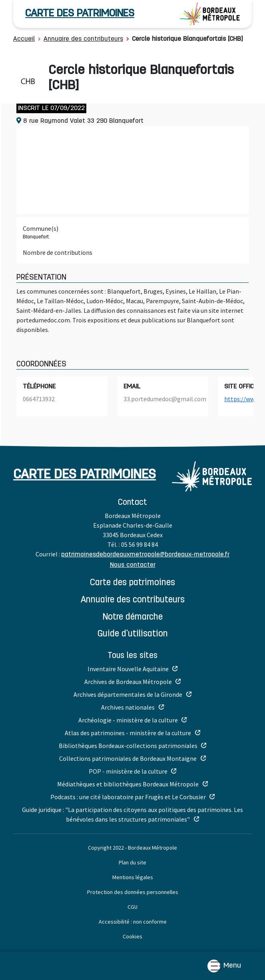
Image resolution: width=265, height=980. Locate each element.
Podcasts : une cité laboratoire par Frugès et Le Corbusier (128, 797)
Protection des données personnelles (133, 892)
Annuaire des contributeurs (83, 39)
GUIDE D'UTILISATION (133, 634)
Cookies (132, 936)
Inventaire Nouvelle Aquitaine (128, 669)
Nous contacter (133, 565)
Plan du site (132, 862)
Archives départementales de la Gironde (128, 694)
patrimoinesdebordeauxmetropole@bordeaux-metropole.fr (145, 555)
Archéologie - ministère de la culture (128, 720)
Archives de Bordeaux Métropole (128, 682)
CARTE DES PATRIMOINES (132, 583)
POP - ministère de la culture (128, 771)
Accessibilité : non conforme (133, 922)
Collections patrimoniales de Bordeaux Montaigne (128, 758)
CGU (132, 907)
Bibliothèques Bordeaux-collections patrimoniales (128, 746)
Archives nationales (128, 707)
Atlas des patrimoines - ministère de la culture (128, 733)
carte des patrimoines (80, 14)
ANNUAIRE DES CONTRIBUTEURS (133, 600)
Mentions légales (133, 877)
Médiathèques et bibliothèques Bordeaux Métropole (128, 784)
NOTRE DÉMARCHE (133, 617)
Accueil (24, 39)
